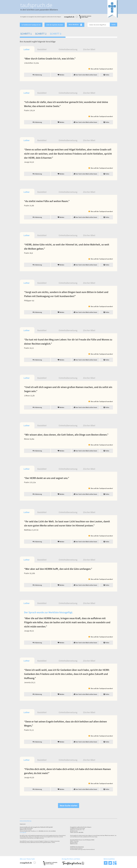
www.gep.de (23, 832)
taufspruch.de (36, 5)
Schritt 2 (41, 34)
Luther (27, 49)
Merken (61, 75)
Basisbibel (42, 49)
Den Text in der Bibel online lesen (85, 75)
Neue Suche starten (69, 805)
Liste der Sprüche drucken (55, 25)
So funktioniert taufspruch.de (31, 25)
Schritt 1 (26, 34)
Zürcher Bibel (89, 49)
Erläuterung (37, 75)
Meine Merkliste (76, 25)
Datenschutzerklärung (26, 821)
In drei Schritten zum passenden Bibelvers (39, 10)
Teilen (106, 75)
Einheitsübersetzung (68, 49)
